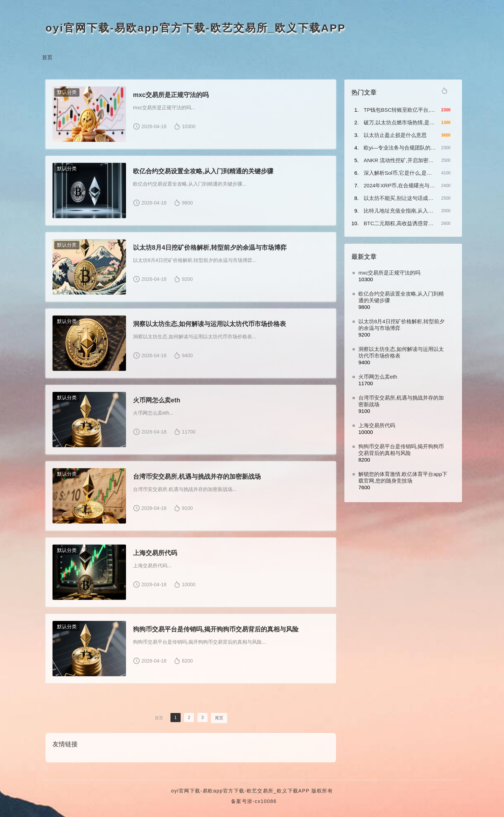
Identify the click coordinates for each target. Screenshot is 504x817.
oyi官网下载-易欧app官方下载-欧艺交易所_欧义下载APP (196, 28)
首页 (47, 57)
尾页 (219, 718)
